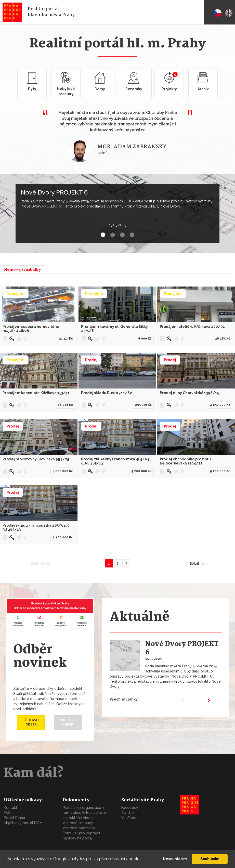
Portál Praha (14, 818)
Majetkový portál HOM (23, 823)
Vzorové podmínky (79, 828)
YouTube (129, 818)
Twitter (128, 813)
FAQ (7, 813)
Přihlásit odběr (31, 722)
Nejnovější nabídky (22, 270)
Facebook (130, 808)
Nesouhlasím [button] (175, 859)
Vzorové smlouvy (78, 823)
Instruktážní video (78, 818)
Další (195, 564)
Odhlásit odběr (68, 722)
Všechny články (124, 699)
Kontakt (11, 808)
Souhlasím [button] (210, 859)
